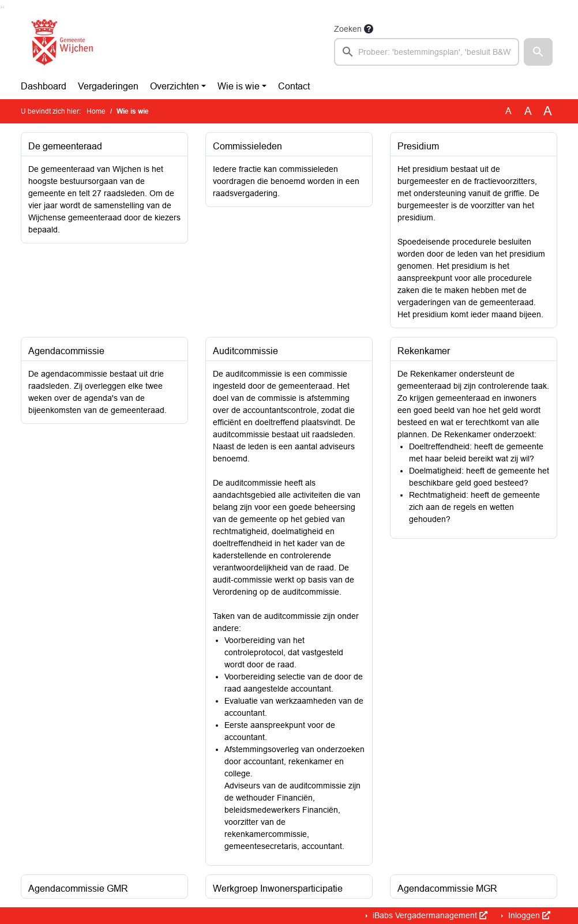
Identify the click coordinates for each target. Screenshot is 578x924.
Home (96, 111)
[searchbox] (427, 52)
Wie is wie (239, 86)
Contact (294, 86)
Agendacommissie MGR (447, 889)
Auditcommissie (245, 351)
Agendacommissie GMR (78, 889)
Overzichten (174, 86)
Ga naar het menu (3, 7)
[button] (538, 52)
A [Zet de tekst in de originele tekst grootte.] (508, 111)
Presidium (418, 146)
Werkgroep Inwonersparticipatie (278, 889)
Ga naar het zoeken (1, 7)
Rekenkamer (424, 351)
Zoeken (348, 29)
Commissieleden (247, 146)
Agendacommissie (66, 351)
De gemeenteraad (65, 146)
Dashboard (44, 86)
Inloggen (528, 915)
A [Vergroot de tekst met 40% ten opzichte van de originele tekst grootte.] (548, 111)
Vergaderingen (108, 86)
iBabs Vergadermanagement (429, 915)
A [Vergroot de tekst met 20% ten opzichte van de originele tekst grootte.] (528, 111)
